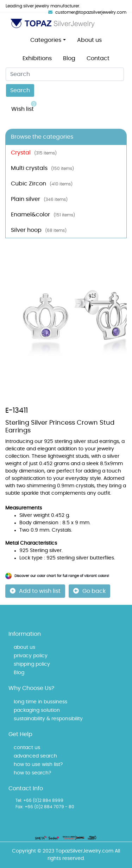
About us (89, 40)
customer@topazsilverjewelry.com (87, 12)
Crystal (34, 153)
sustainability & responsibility (48, 719)
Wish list (24, 106)
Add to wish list (35, 591)
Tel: (19, 800)
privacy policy (31, 656)
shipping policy (32, 664)
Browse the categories (42, 137)
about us (24, 647)
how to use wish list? (38, 765)
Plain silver (39, 199)
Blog (69, 58)
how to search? (32, 773)
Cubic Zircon (42, 184)
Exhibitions (37, 58)
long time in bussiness (40, 702)
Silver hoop (39, 230)
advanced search (35, 756)
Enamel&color (43, 215)
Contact (98, 58)
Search (20, 90)
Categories (46, 40)
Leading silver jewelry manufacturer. (43, 6)
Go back (89, 591)
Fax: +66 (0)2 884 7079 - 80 (45, 807)
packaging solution (37, 710)
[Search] (65, 74)
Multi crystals (42, 168)
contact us (27, 748)
